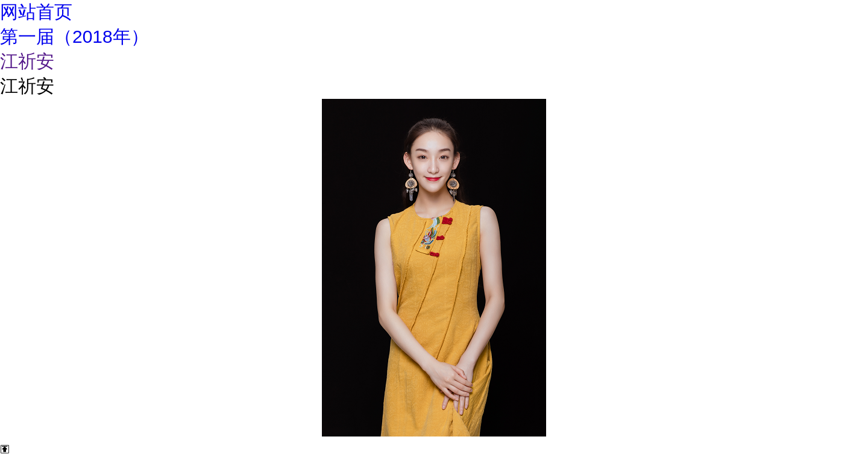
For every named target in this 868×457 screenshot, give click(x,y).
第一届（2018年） (74, 36)
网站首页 (36, 12)
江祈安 (27, 61)
